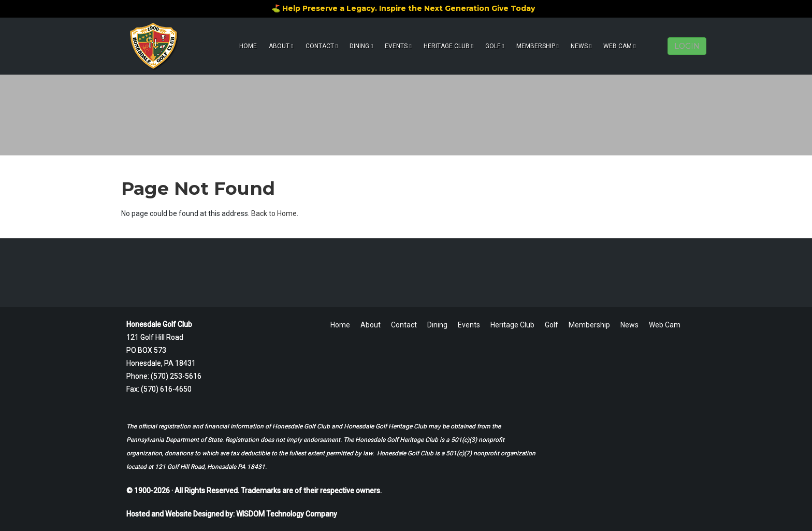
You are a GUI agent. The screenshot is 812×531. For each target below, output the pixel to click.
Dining (361, 46)
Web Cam (619, 46)
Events (398, 46)
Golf (495, 46)
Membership (538, 46)
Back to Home (274, 213)
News (581, 46)
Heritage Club (448, 46)
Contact (322, 46)
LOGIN (687, 46)
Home (248, 46)
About (281, 46)
